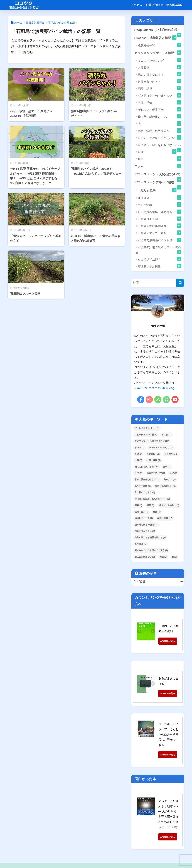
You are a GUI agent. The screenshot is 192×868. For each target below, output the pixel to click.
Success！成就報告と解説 (155, 38)
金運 (157, 152)
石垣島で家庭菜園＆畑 (160, 226)
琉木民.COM (174, 5)
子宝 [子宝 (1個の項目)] (173, 473)
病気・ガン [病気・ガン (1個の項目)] (142, 512)
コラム (158, 166)
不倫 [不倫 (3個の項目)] (138, 454)
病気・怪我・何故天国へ (160, 130)
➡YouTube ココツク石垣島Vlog (154, 388)
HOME (96, 849)
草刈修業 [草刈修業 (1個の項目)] (141, 544)
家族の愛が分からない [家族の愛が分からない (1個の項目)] (147, 480)
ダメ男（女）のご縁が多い (160, 95)
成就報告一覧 (160, 45)
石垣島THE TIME (160, 219)
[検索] (180, 283)
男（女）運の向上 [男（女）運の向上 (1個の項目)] (169, 505)
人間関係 (160, 67)
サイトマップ (99, 857)
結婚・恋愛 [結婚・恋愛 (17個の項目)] (165, 518)
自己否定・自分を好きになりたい (160, 146)
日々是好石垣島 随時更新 (160, 212)
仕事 (160, 159)
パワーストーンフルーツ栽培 (158, 184)
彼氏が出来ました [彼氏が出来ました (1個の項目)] (165, 486)
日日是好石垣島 (155, 190)
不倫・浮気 (160, 102)
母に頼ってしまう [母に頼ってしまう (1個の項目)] (145, 492)
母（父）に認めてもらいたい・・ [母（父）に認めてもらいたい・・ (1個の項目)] (152, 499)
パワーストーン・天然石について (158, 176)
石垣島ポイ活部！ (160, 259)
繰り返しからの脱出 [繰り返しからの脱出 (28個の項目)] (147, 525)
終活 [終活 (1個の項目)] (157, 512)
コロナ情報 (160, 205)
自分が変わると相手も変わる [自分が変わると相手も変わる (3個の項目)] (150, 538)
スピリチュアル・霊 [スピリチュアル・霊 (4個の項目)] (146, 435)
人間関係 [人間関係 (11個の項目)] (153, 454)
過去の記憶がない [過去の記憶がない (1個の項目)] (145, 557)
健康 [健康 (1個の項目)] (167, 467)
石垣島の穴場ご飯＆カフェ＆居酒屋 (158, 250)
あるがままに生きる (171, 679)
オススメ (160, 198)
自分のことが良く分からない (160, 137)
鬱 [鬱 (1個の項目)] (174, 557)
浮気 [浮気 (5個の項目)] (150, 505)
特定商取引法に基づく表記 (73, 857)
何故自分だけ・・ (160, 81)
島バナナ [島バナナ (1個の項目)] (170, 480)
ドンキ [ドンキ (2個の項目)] (139, 448)
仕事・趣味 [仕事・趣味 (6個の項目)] (154, 460)
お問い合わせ (154, 5)
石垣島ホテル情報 (160, 266)
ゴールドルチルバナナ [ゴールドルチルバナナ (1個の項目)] (147, 428)
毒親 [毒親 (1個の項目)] (138, 505)
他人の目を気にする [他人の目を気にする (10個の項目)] (147, 467)
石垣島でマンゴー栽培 (160, 233)
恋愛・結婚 (160, 88)
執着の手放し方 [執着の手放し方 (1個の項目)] (156, 473)
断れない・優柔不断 (160, 109)
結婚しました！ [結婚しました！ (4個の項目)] (144, 518)
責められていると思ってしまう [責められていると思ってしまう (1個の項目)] (151, 550)
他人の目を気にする (160, 74)
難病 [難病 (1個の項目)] (163, 557)
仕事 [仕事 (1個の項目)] (138, 460)
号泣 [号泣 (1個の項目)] (138, 473)
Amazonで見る (174, 641)
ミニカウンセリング (160, 60)
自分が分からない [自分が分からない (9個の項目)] (145, 531)
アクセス (136, 5)
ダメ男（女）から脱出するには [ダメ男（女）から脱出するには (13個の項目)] (152, 441)
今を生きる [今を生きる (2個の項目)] (171, 454)
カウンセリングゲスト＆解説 (158, 53)
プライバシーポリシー (124, 857)
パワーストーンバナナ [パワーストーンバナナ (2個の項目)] (161, 448)
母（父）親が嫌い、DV (160, 116)
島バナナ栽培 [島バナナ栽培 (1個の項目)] (143, 486)
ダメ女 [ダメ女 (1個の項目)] (166, 435)
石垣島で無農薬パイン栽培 (160, 240)
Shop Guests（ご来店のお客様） (158, 31)
